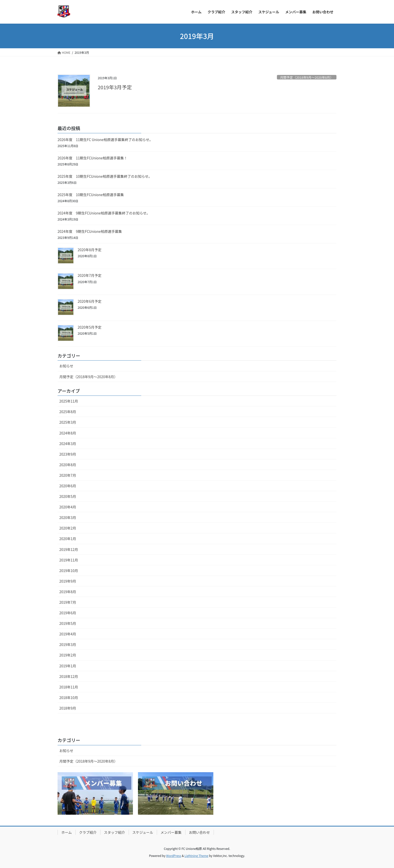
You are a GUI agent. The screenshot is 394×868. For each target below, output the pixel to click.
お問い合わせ (200, 832)
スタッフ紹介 (115, 832)
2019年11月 (69, 560)
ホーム (67, 832)
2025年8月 (68, 412)
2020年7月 (68, 475)
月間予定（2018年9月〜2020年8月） (307, 77)
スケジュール (143, 832)
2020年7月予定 (90, 275)
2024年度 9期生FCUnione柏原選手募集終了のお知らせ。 (104, 213)
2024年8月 (68, 433)
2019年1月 (68, 666)
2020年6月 (68, 486)
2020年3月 (68, 517)
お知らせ (66, 366)
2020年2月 (68, 528)
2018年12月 (69, 676)
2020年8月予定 (90, 250)
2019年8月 (68, 592)
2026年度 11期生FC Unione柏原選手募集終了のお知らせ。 (105, 140)
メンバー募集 (171, 832)
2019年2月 (68, 655)
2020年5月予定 (90, 327)
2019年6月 (68, 613)
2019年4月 (68, 634)
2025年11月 (69, 401)
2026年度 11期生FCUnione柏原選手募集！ (92, 158)
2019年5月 (68, 623)
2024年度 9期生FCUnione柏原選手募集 (90, 231)
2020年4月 (68, 507)
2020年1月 (68, 539)
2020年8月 (68, 465)
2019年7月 (68, 602)
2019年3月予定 (115, 87)
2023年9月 (68, 454)
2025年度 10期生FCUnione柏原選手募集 (91, 195)
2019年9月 (68, 581)
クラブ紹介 (88, 832)
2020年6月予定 (90, 301)
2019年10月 (69, 571)
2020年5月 (68, 496)
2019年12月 (69, 549)
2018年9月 (68, 708)
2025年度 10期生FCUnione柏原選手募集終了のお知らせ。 (105, 176)
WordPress (174, 856)
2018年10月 (69, 698)
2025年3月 (68, 422)
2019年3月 (68, 644)
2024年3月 (68, 444)
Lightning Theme (196, 856)
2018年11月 (69, 687)
